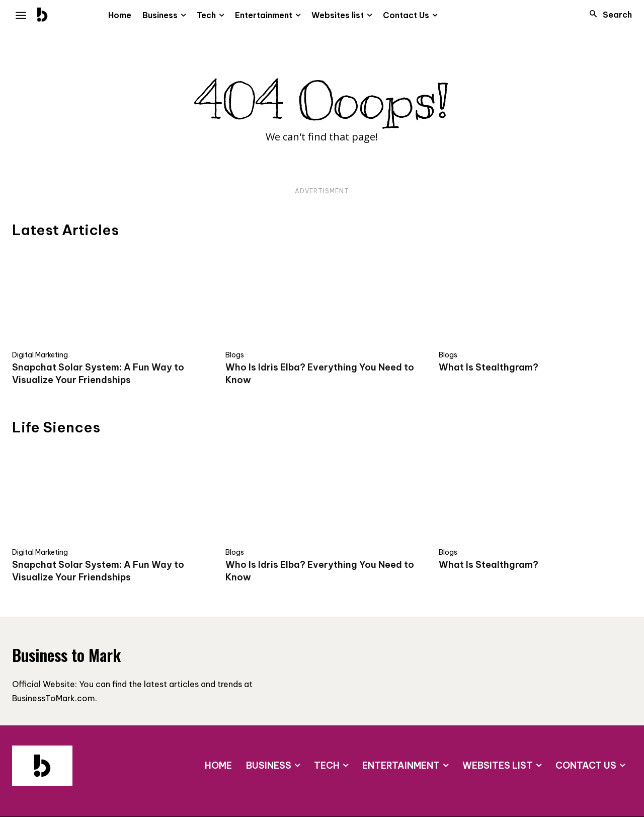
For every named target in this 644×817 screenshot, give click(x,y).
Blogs (235, 355)
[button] (608, 15)
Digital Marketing (40, 355)
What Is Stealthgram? (489, 367)
